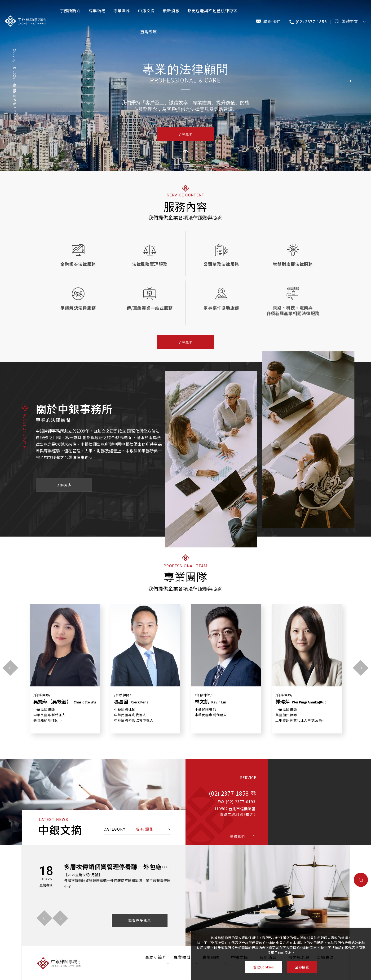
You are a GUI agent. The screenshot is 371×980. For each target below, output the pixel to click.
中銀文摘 (146, 11)
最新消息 (171, 11)
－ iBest (15, 134)
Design (15, 114)
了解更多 (185, 134)
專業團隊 (122, 11)
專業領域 (97, 11)
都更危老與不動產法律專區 (212, 11)
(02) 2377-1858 (311, 22)
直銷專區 (149, 32)
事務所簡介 (70, 11)
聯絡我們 (272, 21)
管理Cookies (264, 967)
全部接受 (302, 967)
